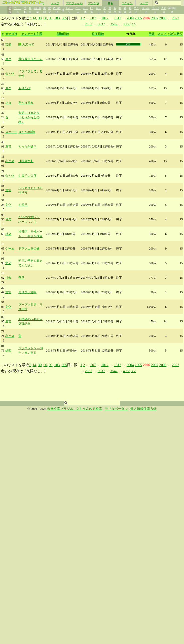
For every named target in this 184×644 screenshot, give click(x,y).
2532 (88, 24)
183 (57, 18)
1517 (118, 18)
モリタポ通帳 (27, 292)
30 (40, 18)
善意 (21, 278)
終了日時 (98, 34)
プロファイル (74, 3)
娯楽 (8, 351)
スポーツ (11, 132)
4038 (126, 24)
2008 (163, 18)
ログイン (127, 3)
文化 (8, 205)
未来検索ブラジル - (62, 409)
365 (64, 18)
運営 (8, 146)
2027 (176, 18)
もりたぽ (24, 88)
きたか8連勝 (27, 132)
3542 (114, 24)
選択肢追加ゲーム (30, 59)
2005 (138, 18)
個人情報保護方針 (143, 409)
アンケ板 (94, 3)
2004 (130, 18)
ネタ (8, 59)
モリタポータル (116, 409)
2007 (155, 18)
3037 (101, 24)
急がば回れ (26, 103)
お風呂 (23, 205)
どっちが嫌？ (27, 146)
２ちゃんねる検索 (89, 409)
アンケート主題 (32, 34)
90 (51, 18)
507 (93, 18)
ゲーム (10, 249)
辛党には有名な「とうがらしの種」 (29, 117)
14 (34, 18)
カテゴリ (11, 34)
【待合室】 (26, 161)
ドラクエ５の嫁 (29, 249)
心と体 (10, 74)
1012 (105, 18)
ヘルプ (144, 3)
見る (110, 4)
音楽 (8, 219)
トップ (55, 3)
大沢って (28, 44)
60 (45, 18)
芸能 (8, 44)
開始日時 (63, 34)
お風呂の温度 (27, 176)
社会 (8, 234)
